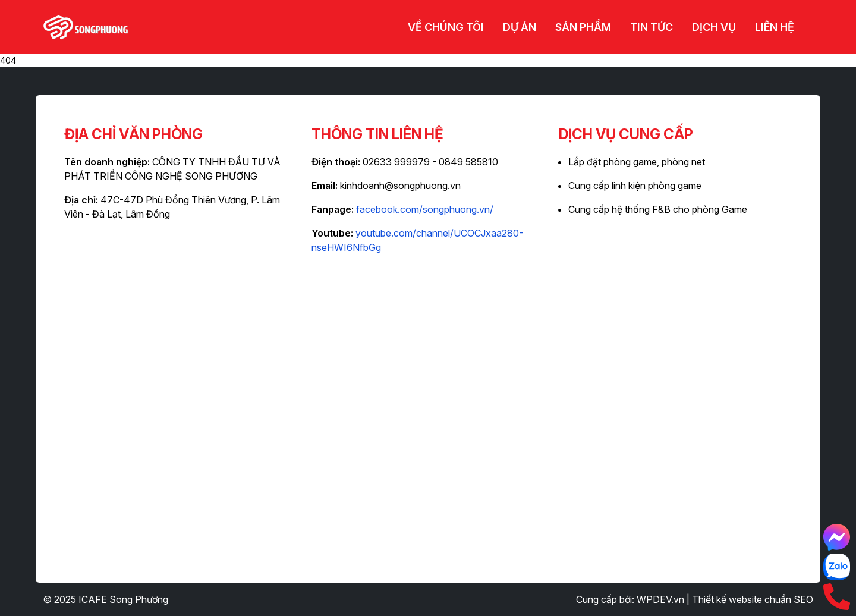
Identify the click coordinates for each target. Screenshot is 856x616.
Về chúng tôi (446, 27)
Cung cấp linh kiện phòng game (635, 186)
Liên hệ (775, 27)
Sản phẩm (583, 27)
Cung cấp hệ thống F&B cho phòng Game (658, 209)
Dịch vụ (714, 27)
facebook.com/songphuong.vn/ (425, 209)
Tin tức (652, 27)
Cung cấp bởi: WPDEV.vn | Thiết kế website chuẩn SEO (695, 599)
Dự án (520, 27)
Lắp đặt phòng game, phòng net (637, 162)
